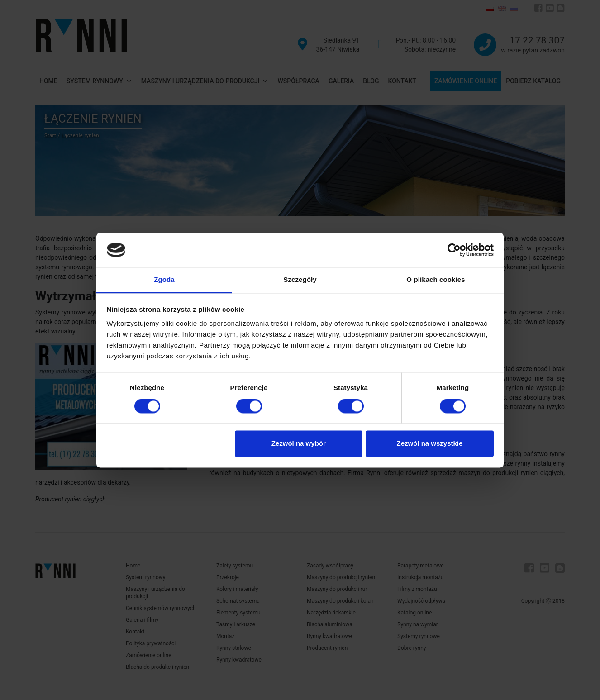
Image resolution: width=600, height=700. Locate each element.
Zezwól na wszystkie (429, 444)
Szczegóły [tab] (300, 280)
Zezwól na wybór (299, 444)
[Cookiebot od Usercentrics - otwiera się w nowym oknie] (454, 250)
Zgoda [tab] (164, 280)
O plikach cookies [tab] (436, 280)
